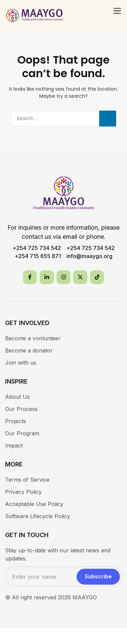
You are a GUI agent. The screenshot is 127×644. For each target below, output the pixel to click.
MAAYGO (85, 597)
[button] (117, 11)
